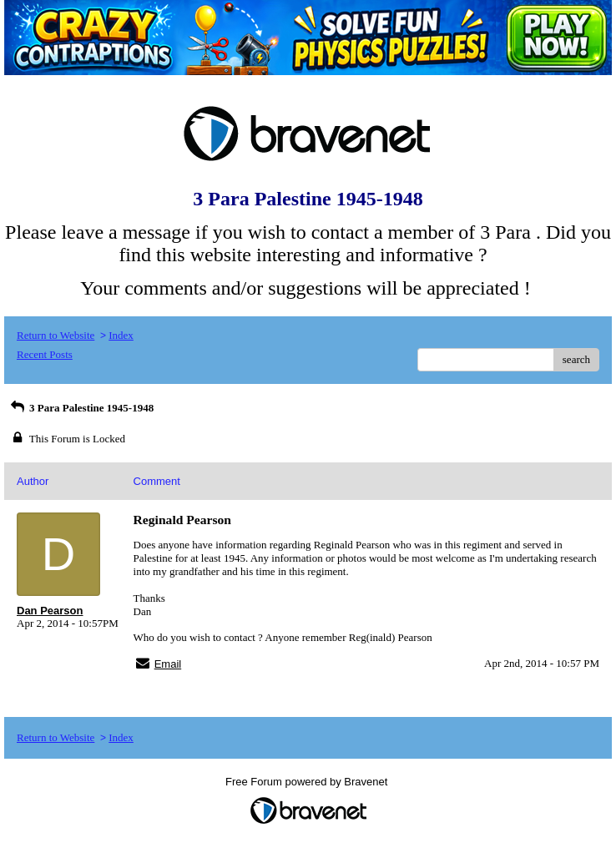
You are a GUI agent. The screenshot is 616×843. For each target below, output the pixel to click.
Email (168, 664)
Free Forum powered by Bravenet (308, 782)
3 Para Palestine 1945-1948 (81, 408)
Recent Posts (45, 354)
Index (121, 335)
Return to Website (56, 335)
